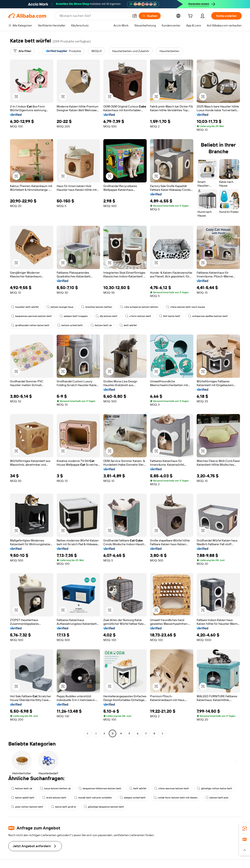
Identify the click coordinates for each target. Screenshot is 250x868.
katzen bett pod (217, 798)
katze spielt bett (23, 798)
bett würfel (128, 325)
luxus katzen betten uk (55, 788)
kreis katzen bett (54, 798)
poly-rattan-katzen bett (27, 807)
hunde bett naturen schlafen (93, 798)
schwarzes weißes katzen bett (208, 316)
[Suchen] (150, 16)
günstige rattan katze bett (214, 788)
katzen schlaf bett (70, 325)
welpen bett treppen (74, 316)
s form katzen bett (138, 316)
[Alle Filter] (22, 51)
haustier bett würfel (25, 307)
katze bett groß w (63, 807)
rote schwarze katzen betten (139, 307)
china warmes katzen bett (172, 788)
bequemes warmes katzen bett (31, 316)
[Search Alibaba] (94, 16)
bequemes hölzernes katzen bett (100, 788)
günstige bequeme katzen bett (104, 807)
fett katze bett (170, 316)
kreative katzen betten (97, 307)
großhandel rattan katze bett (30, 325)
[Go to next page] (162, 733)
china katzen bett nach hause (186, 307)
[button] (135, 16)
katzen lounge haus (60, 307)
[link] (245, 828)
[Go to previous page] (87, 733)
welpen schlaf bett (133, 798)
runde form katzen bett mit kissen (176, 798)
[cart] (191, 16)
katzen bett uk (101, 325)
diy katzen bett (106, 316)
